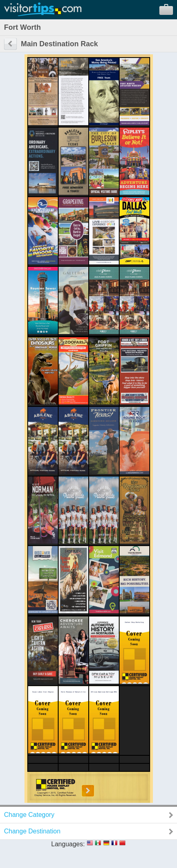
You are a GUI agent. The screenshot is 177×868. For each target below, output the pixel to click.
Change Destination (32, 831)
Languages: (68, 844)
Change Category (29, 815)
